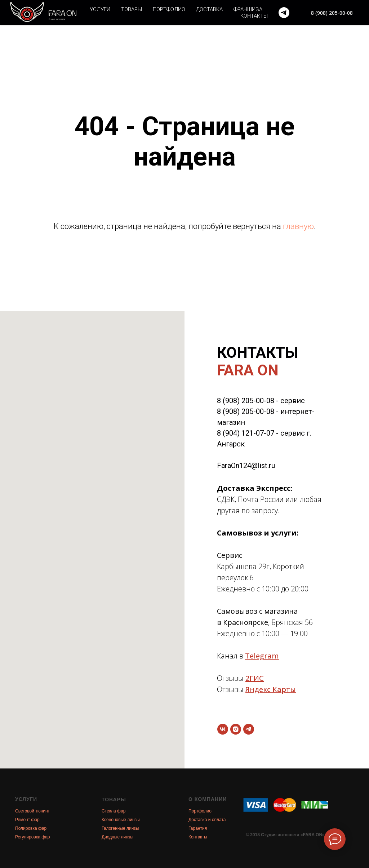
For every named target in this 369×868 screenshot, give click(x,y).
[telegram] (284, 13)
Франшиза (248, 9)
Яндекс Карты (271, 689)
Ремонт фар (27, 820)
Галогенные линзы (120, 828)
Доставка (209, 9)
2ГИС (255, 678)
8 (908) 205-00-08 (246, 401)
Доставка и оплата (207, 820)
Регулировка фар (32, 837)
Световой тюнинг (32, 811)
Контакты (254, 16)
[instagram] (236, 729)
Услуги (100, 9)
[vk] (223, 729)
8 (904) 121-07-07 (246, 433)
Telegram (262, 656)
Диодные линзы (117, 837)
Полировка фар (31, 828)
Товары (132, 9)
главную (298, 226)
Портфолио (169, 9)
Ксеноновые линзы (121, 820)
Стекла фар (114, 811)
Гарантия (198, 828)
